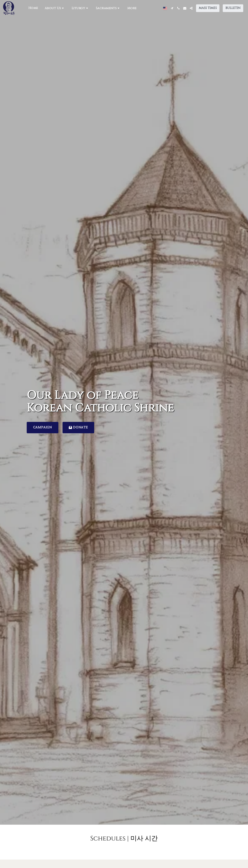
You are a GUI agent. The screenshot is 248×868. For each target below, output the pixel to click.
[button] (55, 8)
